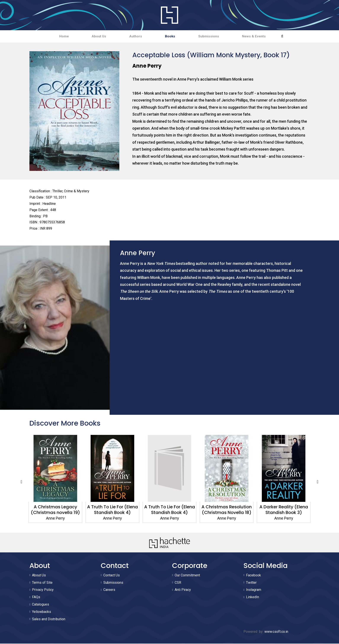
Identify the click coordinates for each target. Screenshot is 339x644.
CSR (178, 583)
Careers (109, 590)
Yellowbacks (42, 612)
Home (50, 36)
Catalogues (41, 605)
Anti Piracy (183, 590)
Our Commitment (187, 576)
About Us (91, 36)
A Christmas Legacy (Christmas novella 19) (55, 510)
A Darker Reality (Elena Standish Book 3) (284, 510)
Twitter (251, 583)
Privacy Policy (43, 590)
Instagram (254, 590)
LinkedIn (253, 597)
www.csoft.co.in (276, 632)
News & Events (267, 36)
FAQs (36, 597)
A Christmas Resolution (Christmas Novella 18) (227, 510)
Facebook (253, 576)
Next (318, 482)
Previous (21, 482)
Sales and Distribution (49, 619)
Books (173, 36)
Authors (133, 36)
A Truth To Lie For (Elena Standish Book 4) (113, 510)
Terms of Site (42, 583)
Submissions (217, 36)
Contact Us (112, 576)
